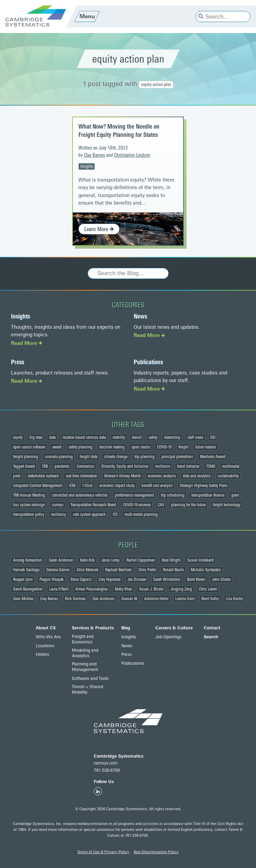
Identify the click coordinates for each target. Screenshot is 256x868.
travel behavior (188, 466)
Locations (45, 646)
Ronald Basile (173, 570)
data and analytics (197, 476)
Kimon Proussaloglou (92, 589)
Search (211, 637)
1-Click (87, 486)
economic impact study (117, 486)
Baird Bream (196, 579)
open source (141, 447)
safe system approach (89, 514)
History (42, 654)
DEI (213, 437)
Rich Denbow (75, 599)
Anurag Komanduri (27, 560)
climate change (116, 457)
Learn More (99, 229)
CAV (161, 505)
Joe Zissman (137, 579)
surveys (58, 505)
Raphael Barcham (118, 570)
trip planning (144, 457)
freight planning (26, 457)
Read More (27, 343)
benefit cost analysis (157, 486)
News (140, 316)
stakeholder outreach (43, 476)
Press (18, 362)
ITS (115, 514)
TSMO (211, 466)
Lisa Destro (234, 599)
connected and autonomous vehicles (80, 495)
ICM (72, 486)
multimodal (231, 466)
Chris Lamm (208, 589)
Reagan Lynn (23, 579)
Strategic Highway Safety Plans (204, 486)
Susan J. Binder (151, 589)
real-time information (82, 476)
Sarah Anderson (61, 560)
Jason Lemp (110, 560)
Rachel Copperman (141, 560)
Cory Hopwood (110, 579)
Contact (212, 628)
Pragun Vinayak (52, 579)
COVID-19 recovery (137, 505)
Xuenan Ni (129, 599)
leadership (172, 437)
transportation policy (29, 514)
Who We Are (48, 637)
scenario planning (59, 457)
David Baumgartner (28, 589)
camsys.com (106, 763)
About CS (46, 628)
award (57, 447)
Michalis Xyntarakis (206, 570)
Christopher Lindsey (132, 155)
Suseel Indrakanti (201, 560)
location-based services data (84, 437)
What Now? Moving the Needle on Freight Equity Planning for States (119, 131)
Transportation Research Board (93, 505)
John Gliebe (221, 579)
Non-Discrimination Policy (156, 852)
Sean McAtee (23, 599)
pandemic (62, 466)
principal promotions (177, 457)
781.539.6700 (107, 770)
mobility (119, 437)
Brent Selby (210, 599)
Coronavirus (86, 466)
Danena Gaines (58, 570)
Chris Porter (147, 570)
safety (153, 437)
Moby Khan (124, 589)
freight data (88, 457)
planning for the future (188, 505)
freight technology (227, 505)
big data (36, 437)
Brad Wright (171, 560)
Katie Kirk (87, 560)
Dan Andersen (103, 599)
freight (183, 447)
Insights (87, 166)
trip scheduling (173, 495)
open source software (29, 447)
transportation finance (208, 495)
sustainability (228, 476)
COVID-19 (164, 447)
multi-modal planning (141, 514)
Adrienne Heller (156, 599)
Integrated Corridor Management (38, 486)
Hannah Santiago (26, 570)
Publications (148, 362)
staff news (195, 437)
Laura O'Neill (59, 589)
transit (137, 437)
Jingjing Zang (181, 589)
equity (18, 437)
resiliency (59, 514)
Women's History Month (123, 476)
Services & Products (93, 628)
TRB (45, 466)
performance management (134, 495)
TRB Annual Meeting (29, 495)
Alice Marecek (87, 570)
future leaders (206, 447)
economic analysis (162, 476)
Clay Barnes (94, 155)
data (52, 437)
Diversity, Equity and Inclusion (125, 466)
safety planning (80, 447)
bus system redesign (29, 505)
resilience (163, 466)
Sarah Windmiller (167, 579)
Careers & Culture (174, 628)
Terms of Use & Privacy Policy (103, 852)
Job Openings (168, 637)
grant (235, 495)
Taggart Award (24, 466)
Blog (126, 628)
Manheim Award (213, 457)
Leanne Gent (185, 599)
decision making (112, 447)
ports (17, 476)
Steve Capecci (81, 579)
